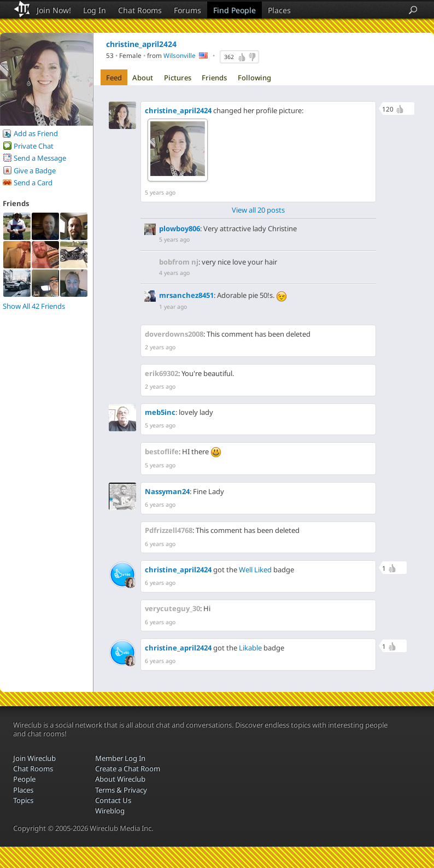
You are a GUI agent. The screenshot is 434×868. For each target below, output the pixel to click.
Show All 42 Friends (34, 306)
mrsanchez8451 (186, 295)
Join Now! (54, 10)
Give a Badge (35, 171)
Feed (114, 78)
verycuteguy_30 (172, 608)
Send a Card (33, 183)
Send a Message (40, 158)
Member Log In (120, 758)
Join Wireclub (34, 758)
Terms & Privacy (121, 790)
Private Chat (34, 146)
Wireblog (110, 811)
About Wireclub (120, 779)
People (24, 779)
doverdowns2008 (174, 334)
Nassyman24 (167, 491)
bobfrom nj (179, 262)
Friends (214, 78)
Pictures (178, 78)
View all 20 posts (258, 210)
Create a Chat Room (128, 769)
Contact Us (113, 800)
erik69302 (162, 373)
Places (279, 10)
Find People (234, 10)
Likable (250, 648)
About (143, 78)
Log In (95, 10)
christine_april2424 (178, 110)
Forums (187, 10)
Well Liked (255, 570)
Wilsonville (180, 56)
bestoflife (162, 451)
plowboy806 (180, 228)
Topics (23, 800)
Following (254, 78)
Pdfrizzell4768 (169, 530)
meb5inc (160, 412)
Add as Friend (36, 133)
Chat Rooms (140, 10)
